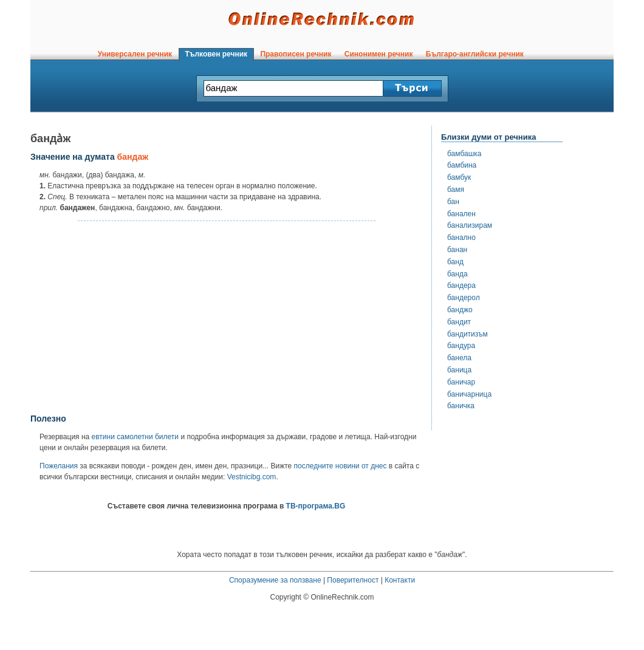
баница (459, 370)
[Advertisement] (226, 318)
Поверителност (353, 580)
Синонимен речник (379, 54)
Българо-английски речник (474, 54)
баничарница (469, 394)
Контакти (400, 580)
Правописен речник (296, 54)
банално (461, 238)
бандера (461, 286)
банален (461, 214)
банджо (460, 310)
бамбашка (464, 154)
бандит (459, 322)
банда (457, 274)
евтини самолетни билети (135, 437)
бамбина (462, 165)
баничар (461, 382)
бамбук (459, 177)
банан (457, 250)
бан (453, 202)
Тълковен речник (216, 54)
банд (455, 262)
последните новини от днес (341, 466)
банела (459, 358)
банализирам (470, 225)
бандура (461, 346)
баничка (461, 406)
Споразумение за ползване (275, 580)
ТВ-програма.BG (316, 506)
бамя (456, 190)
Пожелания (59, 466)
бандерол (464, 298)
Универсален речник (135, 54)
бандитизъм (468, 334)
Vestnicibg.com (252, 477)
